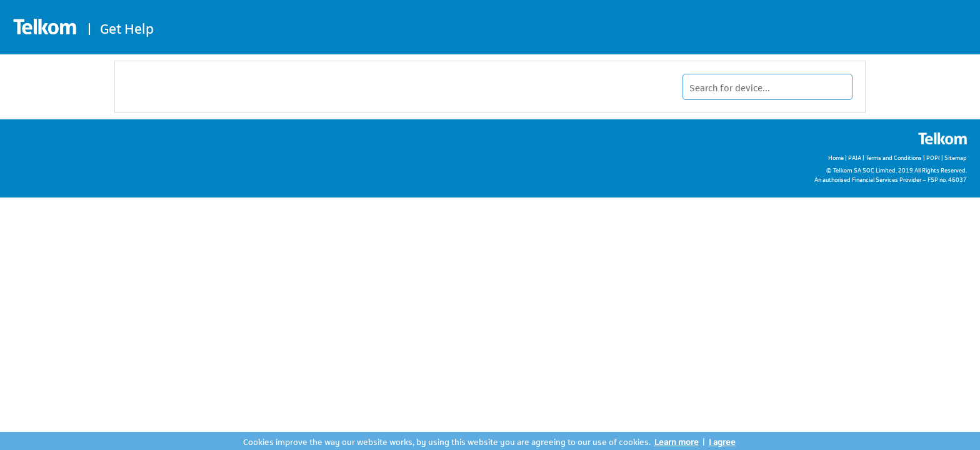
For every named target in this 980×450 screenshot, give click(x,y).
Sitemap (956, 157)
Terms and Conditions (894, 157)
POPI (933, 157)
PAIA (855, 157)
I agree (722, 441)
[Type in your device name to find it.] (767, 87)
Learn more (677, 441)
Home (836, 157)
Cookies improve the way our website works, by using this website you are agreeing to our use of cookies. (447, 441)
